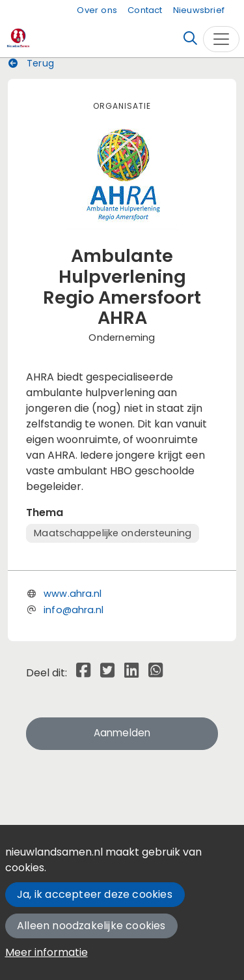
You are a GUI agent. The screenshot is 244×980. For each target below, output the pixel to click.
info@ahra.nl (74, 610)
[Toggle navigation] (221, 39)
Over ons (97, 10)
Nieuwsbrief (199, 10)
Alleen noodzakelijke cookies (91, 926)
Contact (145, 10)
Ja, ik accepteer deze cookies (95, 894)
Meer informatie (47, 952)
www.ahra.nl (73, 594)
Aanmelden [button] (122, 733)
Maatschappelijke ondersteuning (113, 533)
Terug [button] (31, 63)
